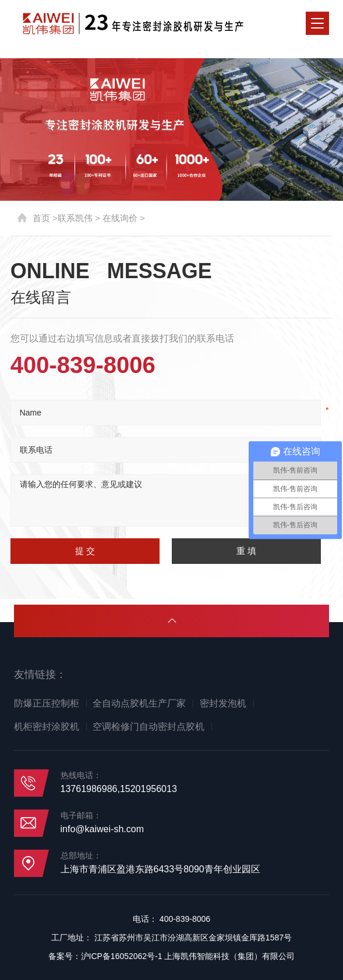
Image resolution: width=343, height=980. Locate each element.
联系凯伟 (75, 218)
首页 (41, 218)
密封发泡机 (223, 703)
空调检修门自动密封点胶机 (148, 727)
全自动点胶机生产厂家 (139, 703)
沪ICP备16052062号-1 (122, 956)
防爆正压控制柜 (47, 703)
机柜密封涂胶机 (47, 727)
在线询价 (120, 218)
